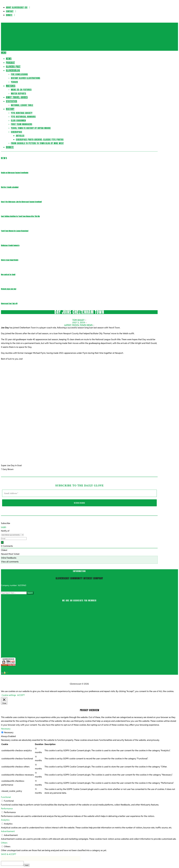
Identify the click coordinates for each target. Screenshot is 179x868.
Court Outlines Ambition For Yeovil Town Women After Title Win (20, 216)
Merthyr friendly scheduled (10, 187)
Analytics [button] (5, 820)
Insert (27, 865)
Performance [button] (7, 809)
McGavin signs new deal (9, 289)
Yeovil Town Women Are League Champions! (15, 231)
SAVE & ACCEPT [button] (9, 854)
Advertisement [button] (8, 831)
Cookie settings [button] (9, 695)
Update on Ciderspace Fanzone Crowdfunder (15, 173)
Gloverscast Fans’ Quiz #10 (9, 304)
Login (4, 527)
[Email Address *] (79, 493)
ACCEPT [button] (21, 695)
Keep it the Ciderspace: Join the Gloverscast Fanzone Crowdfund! (21, 202)
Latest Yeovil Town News (78, 325)
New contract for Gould (8, 275)
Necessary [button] (6, 729)
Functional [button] (6, 797)
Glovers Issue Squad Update (10, 260)
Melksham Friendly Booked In (10, 245)
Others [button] (4, 843)
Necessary (9, 732)
